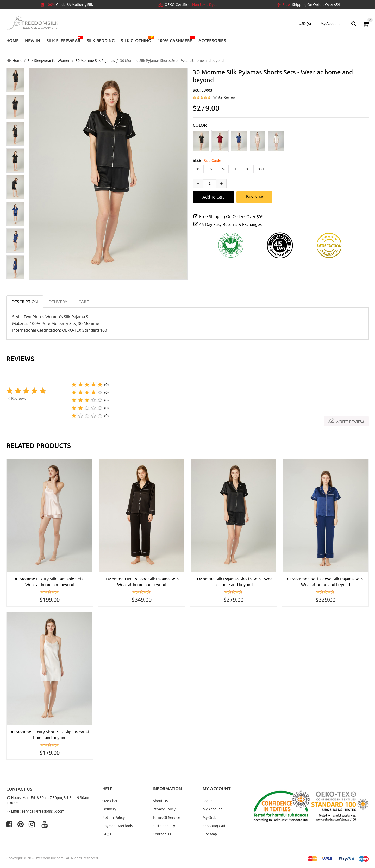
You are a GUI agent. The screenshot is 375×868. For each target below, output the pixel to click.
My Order (210, 818)
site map (210, 834)
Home (17, 61)
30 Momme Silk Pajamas (95, 61)
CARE (84, 302)
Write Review (224, 97)
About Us (160, 801)
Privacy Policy (164, 809)
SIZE (197, 160)
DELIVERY (58, 302)
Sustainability (164, 826)
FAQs (107, 834)
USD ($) (305, 24)
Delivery (109, 809)
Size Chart (111, 801)
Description (25, 302)
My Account (212, 809)
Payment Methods (117, 826)
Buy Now (254, 197)
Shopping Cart (214, 826)
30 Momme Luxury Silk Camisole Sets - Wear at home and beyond (50, 582)
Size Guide (213, 161)
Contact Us (162, 834)
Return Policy (114, 818)
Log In (208, 801)
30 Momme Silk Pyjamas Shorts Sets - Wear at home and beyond (234, 582)
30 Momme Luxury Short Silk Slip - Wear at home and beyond (50, 735)
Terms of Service (166, 818)
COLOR (200, 125)
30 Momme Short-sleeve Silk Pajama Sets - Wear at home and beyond (326, 582)
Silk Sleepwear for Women (49, 61)
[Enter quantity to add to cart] (210, 184)
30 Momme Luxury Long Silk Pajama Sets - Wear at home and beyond (142, 582)
